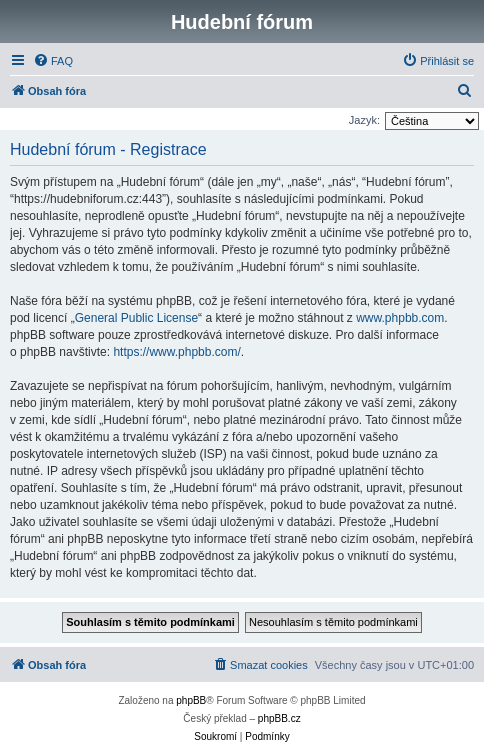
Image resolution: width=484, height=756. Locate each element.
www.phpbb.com (400, 318)
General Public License (136, 318)
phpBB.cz (279, 718)
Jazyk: (364, 120)
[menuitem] (53, 61)
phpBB (191, 700)
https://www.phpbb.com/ (176, 352)
